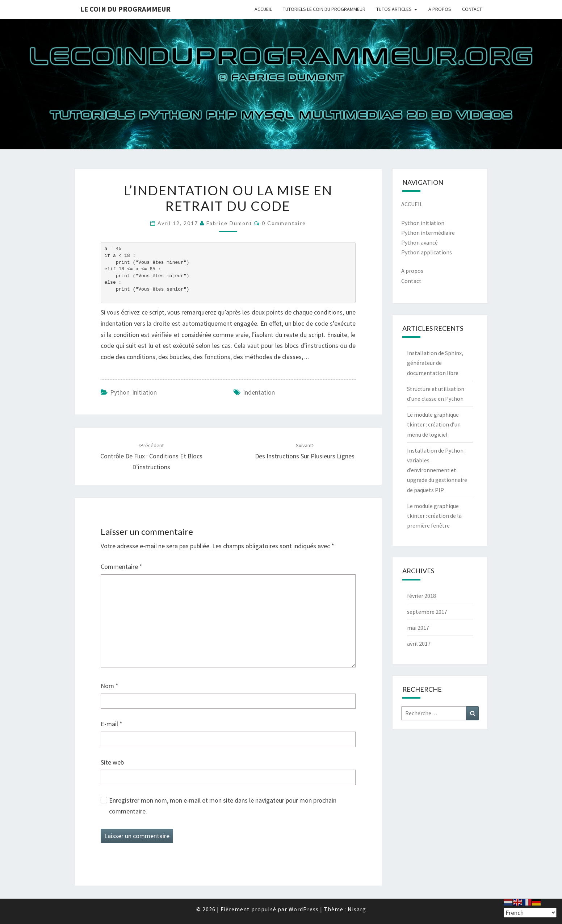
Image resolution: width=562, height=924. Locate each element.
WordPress (304, 909)
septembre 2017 (427, 612)
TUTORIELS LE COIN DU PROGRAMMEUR (324, 9)
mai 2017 (418, 628)
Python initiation (423, 223)
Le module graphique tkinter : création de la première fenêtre (434, 516)
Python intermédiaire (428, 233)
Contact (411, 281)
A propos (412, 271)
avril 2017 (419, 644)
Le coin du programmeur (125, 9)
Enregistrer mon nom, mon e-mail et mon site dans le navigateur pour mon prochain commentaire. (223, 806)
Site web (112, 762)
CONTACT (472, 9)
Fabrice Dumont (229, 223)
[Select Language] (530, 913)
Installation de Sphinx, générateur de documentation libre (435, 363)
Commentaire (121, 567)
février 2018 (421, 596)
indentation (259, 392)
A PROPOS (440, 9)
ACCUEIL (263, 9)
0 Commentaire (284, 223)
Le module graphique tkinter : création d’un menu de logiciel (434, 424)
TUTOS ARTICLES (394, 9)
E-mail (112, 724)
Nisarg (357, 909)
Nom (110, 686)
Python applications (427, 252)
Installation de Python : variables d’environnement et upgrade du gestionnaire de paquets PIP (437, 470)
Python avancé (420, 242)
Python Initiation (133, 392)
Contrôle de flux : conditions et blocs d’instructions (151, 457)
